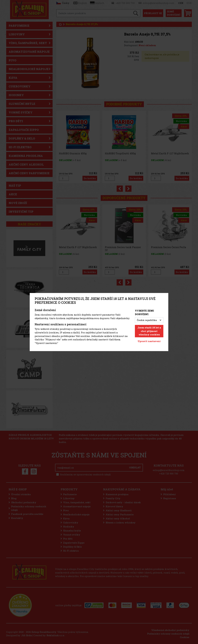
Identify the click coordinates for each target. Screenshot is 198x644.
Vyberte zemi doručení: (144, 313)
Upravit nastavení (149, 341)
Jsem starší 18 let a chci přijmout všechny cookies (149, 331)
